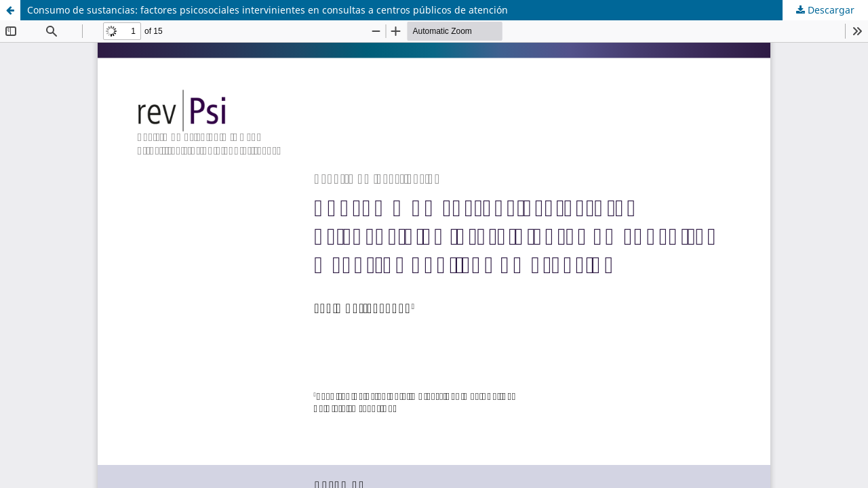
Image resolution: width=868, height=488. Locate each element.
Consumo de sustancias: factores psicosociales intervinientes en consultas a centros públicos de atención (268, 10)
